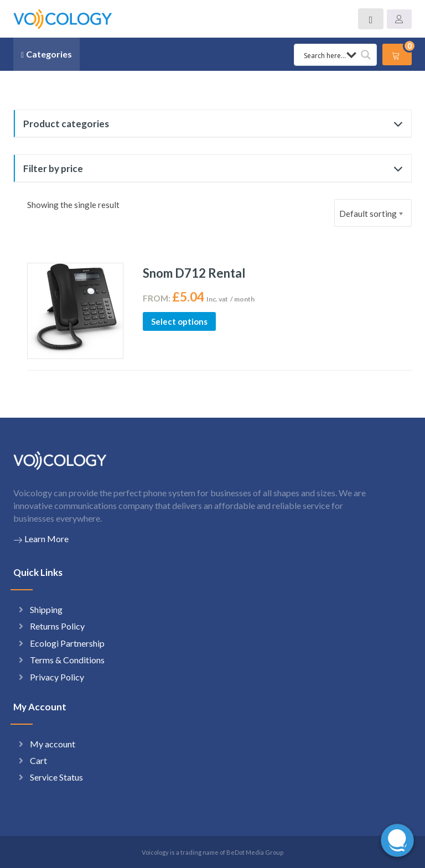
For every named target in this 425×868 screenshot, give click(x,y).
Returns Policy (57, 626)
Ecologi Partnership (67, 643)
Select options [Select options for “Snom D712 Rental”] (179, 321)
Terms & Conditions (67, 660)
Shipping (46, 609)
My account (53, 744)
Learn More (41, 539)
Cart (38, 760)
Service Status (56, 777)
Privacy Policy (57, 677)
